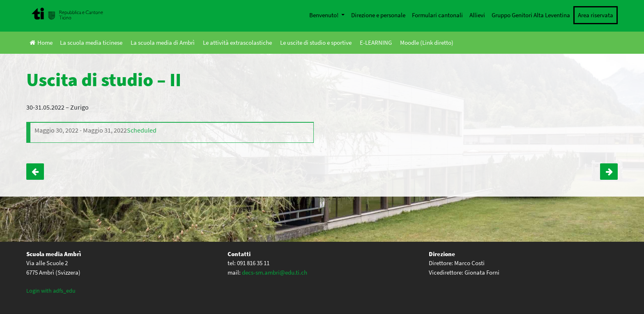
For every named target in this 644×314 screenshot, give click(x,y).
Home (41, 42)
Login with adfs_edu (51, 291)
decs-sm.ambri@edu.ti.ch (275, 272)
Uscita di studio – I (609, 172)
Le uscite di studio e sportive (316, 42)
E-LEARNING (376, 42)
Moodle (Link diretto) (427, 42)
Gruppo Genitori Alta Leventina (531, 15)
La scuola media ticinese (91, 42)
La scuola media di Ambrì (163, 42)
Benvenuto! (324, 15)
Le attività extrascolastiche (237, 42)
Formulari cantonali (437, 15)
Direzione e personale (378, 15)
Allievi (477, 15)
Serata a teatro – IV (35, 172)
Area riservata (596, 15)
